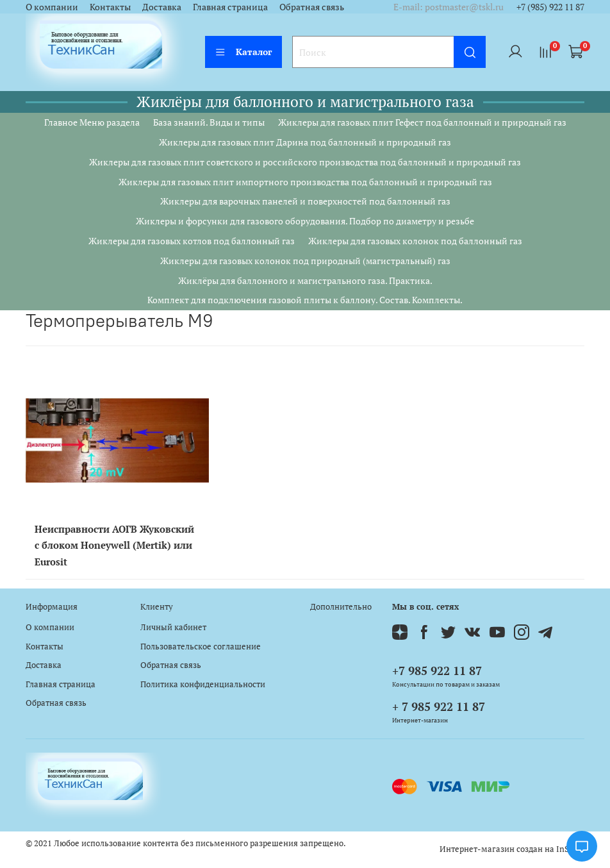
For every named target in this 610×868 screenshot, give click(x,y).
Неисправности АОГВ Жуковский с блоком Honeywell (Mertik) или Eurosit (114, 545)
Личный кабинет (173, 627)
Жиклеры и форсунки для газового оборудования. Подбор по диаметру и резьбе (305, 221)
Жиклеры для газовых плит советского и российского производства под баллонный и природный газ (305, 162)
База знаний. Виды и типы (209, 122)
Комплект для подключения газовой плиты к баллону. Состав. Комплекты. (305, 300)
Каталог (243, 52)
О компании (52, 7)
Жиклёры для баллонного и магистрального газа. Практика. (305, 280)
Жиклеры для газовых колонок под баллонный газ (415, 241)
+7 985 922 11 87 (437, 671)
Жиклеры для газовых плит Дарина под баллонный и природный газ (305, 142)
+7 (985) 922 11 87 (550, 7)
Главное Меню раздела (92, 122)
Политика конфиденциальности (203, 684)
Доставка (162, 7)
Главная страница (230, 7)
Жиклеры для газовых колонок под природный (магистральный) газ (305, 261)
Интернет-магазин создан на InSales (512, 849)
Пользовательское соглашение (201, 647)
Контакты (110, 7)
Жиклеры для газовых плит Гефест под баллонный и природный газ (422, 122)
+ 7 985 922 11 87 (439, 706)
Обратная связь (312, 7)
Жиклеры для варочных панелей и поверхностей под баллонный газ (305, 201)
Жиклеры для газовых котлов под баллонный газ (192, 241)
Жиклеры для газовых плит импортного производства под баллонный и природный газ (305, 182)
